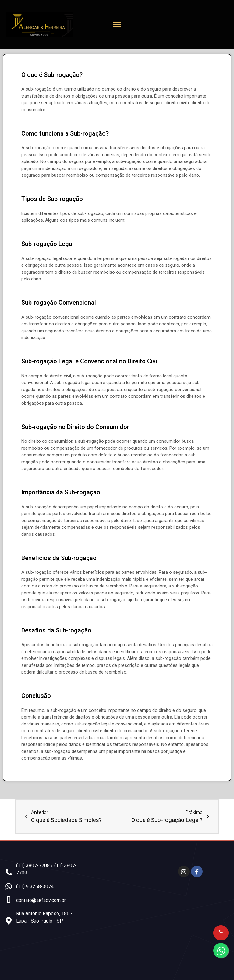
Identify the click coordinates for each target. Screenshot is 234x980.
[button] (117, 24)
